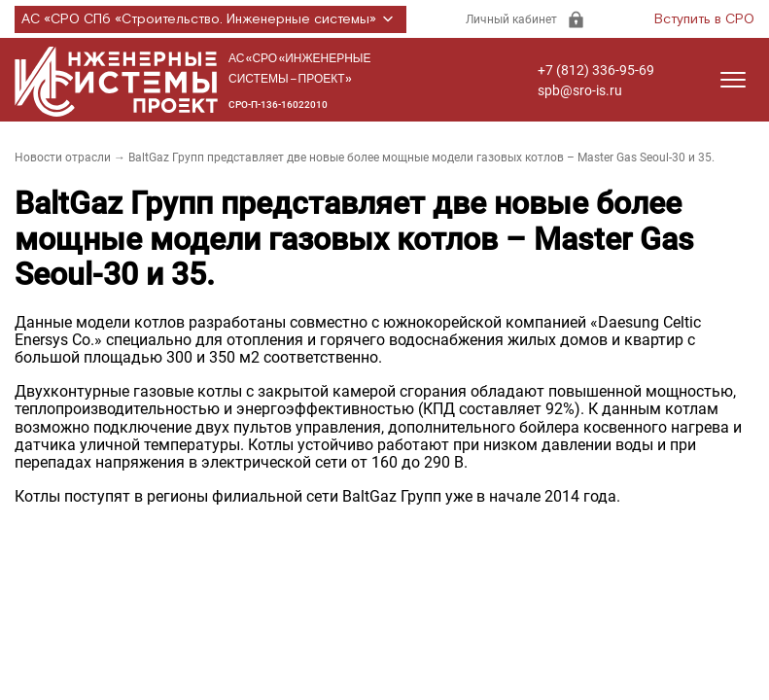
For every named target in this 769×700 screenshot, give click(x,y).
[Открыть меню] (733, 80)
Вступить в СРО (704, 19)
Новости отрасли (63, 157)
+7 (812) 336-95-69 (596, 70)
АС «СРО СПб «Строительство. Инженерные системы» (210, 19)
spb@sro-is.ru (580, 90)
